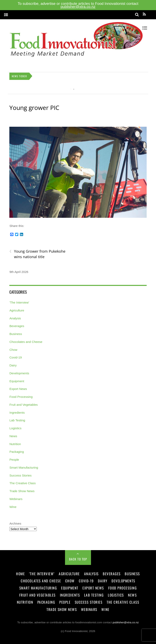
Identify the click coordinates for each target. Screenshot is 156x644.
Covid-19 (16, 357)
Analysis (15, 318)
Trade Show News (22, 491)
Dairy (13, 365)
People (14, 460)
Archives (15, 523)
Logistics (15, 428)
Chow (13, 350)
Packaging (17, 452)
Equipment (17, 381)
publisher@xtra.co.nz (78, 7)
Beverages (17, 326)
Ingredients (17, 413)
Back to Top (78, 559)
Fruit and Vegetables (23, 405)
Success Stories (20, 475)
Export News (18, 389)
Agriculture (17, 310)
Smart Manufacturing (24, 467)
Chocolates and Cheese (26, 342)
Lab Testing (17, 420)
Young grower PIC (34, 108)
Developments (19, 373)
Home (20, 574)
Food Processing (21, 397)
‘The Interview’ (42, 574)
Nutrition (15, 444)
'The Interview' (19, 302)
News (13, 436)
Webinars (16, 499)
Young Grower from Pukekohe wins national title (37, 254)
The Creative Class (22, 483)
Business (16, 334)
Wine (13, 507)
